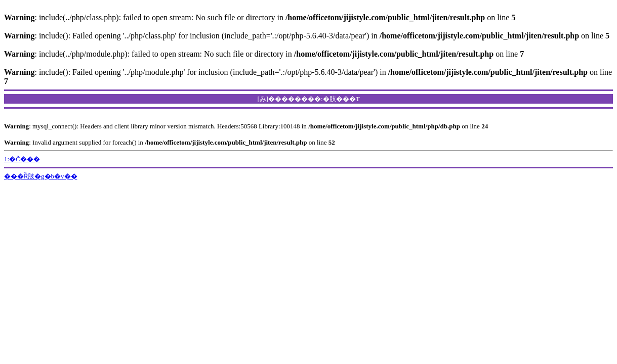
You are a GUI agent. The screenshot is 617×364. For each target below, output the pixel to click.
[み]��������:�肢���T (308, 99)
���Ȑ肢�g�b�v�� (41, 176)
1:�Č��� (22, 159)
